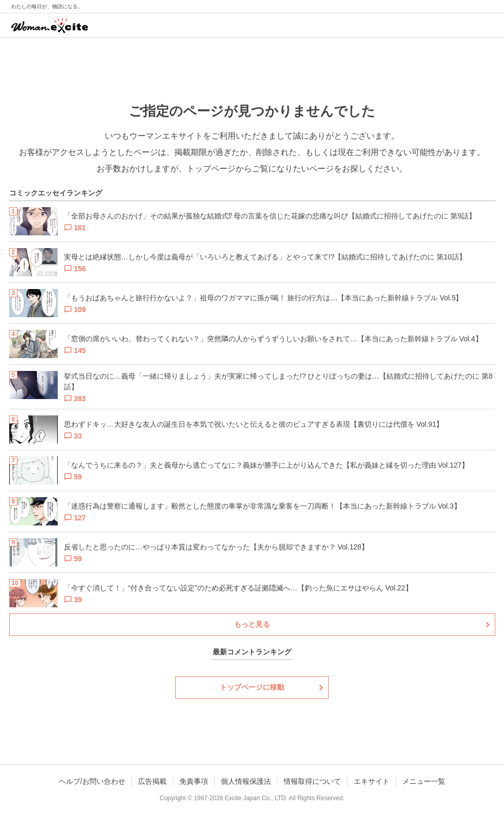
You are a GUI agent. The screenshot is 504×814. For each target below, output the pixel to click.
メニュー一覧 (424, 781)
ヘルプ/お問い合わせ (92, 781)
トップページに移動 (252, 687)
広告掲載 (152, 781)
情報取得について (312, 781)
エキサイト (372, 781)
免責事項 (194, 781)
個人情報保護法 (246, 781)
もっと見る (252, 624)
